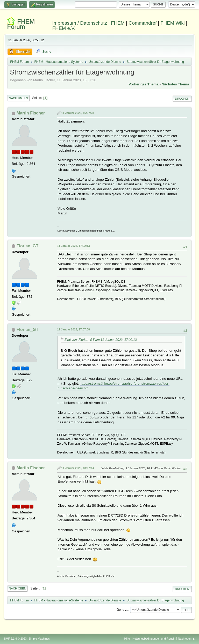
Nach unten (18, 98)
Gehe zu (122, 610)
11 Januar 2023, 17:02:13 (73, 246)
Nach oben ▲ (187, 639)
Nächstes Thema (175, 84)
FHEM (118, 23)
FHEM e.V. (64, 28)
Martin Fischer (31, 113)
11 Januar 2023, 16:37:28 (77, 113)
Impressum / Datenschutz (80, 23)
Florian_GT (27, 246)
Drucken (182, 99)
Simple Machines (39, 639)
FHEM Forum (21, 24)
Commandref (143, 23)
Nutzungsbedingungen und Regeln (154, 639)
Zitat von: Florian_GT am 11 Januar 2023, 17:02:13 (101, 340)
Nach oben (17, 588)
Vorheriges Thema (144, 84)
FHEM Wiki (172, 23)
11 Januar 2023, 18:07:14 (77, 468)
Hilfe (127, 639)
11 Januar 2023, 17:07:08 (73, 329)
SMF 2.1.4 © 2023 (15, 639)
